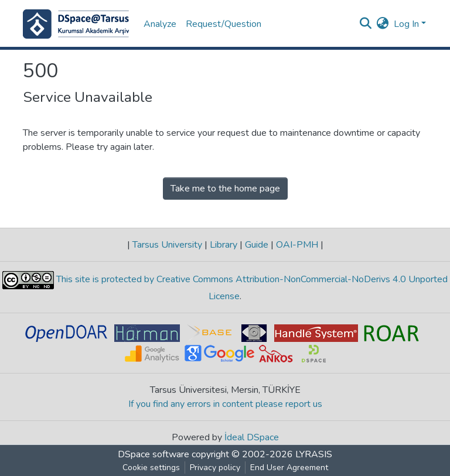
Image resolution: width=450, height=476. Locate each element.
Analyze (160, 24)
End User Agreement (289, 468)
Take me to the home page (225, 189)
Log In (406, 24)
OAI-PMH (297, 245)
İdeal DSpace (252, 437)
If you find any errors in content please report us (225, 404)
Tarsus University (167, 245)
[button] (383, 24)
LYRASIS (314, 454)
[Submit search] (366, 24)
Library (224, 245)
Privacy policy (215, 468)
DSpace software (154, 454)
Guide (257, 245)
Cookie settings (151, 468)
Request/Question (224, 24)
